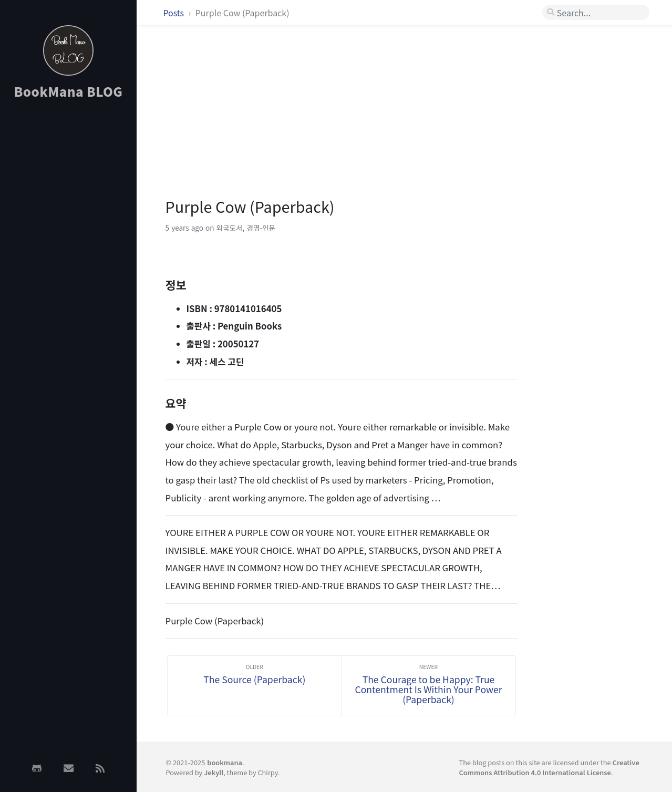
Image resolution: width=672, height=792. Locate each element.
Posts (174, 13)
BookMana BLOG (69, 91)
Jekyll (214, 772)
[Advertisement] (68, 275)
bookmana (225, 762)
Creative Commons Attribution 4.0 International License (549, 767)
